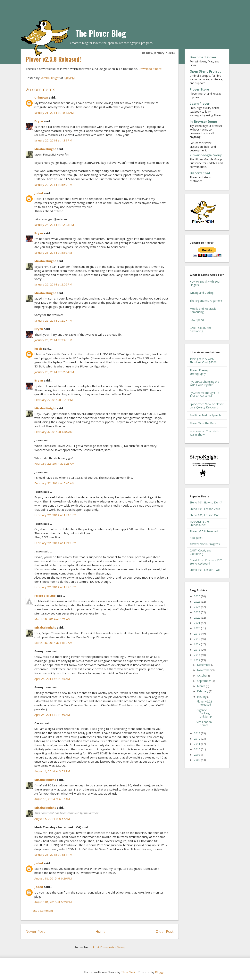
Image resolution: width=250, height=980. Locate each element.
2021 (197, 623)
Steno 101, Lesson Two (205, 570)
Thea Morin (129, 972)
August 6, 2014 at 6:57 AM (52, 799)
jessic (38, 349)
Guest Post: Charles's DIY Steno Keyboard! (206, 562)
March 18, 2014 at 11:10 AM (53, 643)
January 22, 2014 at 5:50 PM (53, 185)
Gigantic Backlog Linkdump (204, 713)
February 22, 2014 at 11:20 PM (55, 587)
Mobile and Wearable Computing (203, 310)
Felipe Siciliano (45, 596)
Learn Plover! (200, 104)
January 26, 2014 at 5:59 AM (53, 253)
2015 (197, 655)
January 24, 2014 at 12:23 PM (54, 225)
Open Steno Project (205, 71)
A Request (196, 538)
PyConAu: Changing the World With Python (204, 383)
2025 (197, 602)
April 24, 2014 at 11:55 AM (52, 679)
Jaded (39, 193)
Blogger (160, 972)
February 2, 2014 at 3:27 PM (54, 400)
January (202, 697)
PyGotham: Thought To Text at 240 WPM (205, 394)
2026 (197, 596)
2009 (197, 755)
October (203, 675)
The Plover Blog (101, 33)
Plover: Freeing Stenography (199, 372)
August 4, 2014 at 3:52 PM (52, 771)
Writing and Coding (202, 293)
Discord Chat (200, 173)
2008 (197, 760)
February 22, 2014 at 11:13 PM (55, 543)
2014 (197, 660)
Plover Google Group (206, 155)
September (204, 681)
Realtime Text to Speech (205, 415)
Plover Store (199, 89)
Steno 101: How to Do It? (206, 502)
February (203, 691)
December (204, 665)
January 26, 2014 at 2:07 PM (53, 320)
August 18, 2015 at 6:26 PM (53, 878)
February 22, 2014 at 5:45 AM (54, 483)
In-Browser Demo (203, 122)
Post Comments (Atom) (109, 947)
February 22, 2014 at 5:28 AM (54, 463)
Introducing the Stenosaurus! (199, 523)
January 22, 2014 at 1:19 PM (53, 140)
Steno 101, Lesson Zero (205, 509)
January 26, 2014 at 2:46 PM (53, 340)
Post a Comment (42, 911)
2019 (197, 634)
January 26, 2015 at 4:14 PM (53, 855)
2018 (197, 639)
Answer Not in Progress (205, 544)
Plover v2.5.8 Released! (204, 531)
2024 (197, 607)
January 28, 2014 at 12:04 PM (54, 372)
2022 (197, 618)
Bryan (39, 121)
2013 (197, 733)
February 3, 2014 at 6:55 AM (53, 432)
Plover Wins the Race (203, 423)
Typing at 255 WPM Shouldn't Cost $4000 (203, 361)
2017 (197, 644)
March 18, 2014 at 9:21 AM (52, 619)
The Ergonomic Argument (206, 301)
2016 (197, 650)
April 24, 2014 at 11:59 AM (52, 715)
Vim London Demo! (204, 724)
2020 (197, 628)
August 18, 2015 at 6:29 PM (53, 902)
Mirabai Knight (45, 149)
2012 (197, 739)
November (204, 670)
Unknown (41, 97)
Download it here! (150, 69)
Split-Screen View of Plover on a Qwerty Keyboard (207, 406)
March (201, 686)
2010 (197, 749)
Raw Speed (197, 320)
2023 (197, 612)
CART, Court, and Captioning (201, 329)
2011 (197, 744)
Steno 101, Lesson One (204, 515)
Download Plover (203, 57)
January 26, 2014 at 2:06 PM (53, 284)
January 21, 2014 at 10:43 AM (54, 113)
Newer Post (35, 931)
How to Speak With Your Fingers (205, 283)
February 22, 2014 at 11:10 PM (55, 515)
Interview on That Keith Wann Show (204, 433)
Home (100, 931)
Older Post (165, 931)
